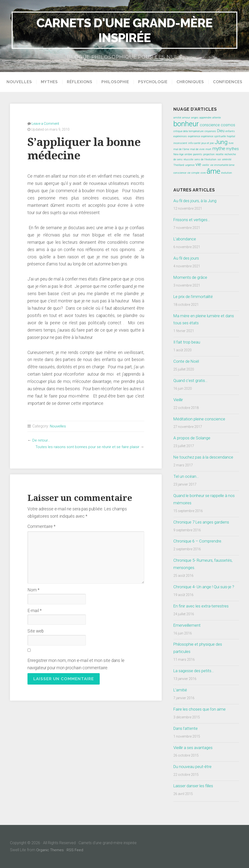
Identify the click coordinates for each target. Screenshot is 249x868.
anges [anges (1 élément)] (195, 118)
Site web (36, 631)
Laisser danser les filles (195, 786)
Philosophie (117, 82)
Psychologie (155, 82)
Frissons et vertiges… (193, 220)
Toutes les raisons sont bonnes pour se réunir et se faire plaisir (86, 447)
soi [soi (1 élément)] (219, 159)
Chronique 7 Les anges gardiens (203, 522)
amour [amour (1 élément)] (186, 118)
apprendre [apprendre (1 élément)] (205, 118)
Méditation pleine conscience (201, 419)
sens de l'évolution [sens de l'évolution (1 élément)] (205, 159)
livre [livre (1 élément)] (231, 143)
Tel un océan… (187, 476)
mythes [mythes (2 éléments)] (232, 149)
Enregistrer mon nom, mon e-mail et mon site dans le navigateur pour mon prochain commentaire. (76, 664)
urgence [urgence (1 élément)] (190, 165)
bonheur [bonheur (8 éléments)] (186, 124)
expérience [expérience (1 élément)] (194, 136)
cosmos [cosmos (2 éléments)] (228, 125)
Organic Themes (50, 850)
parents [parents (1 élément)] (198, 154)
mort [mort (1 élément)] (208, 149)
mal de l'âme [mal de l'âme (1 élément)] (181, 149)
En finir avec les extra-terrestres (203, 606)
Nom (33, 590)
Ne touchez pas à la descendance (205, 457)
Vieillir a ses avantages (194, 748)
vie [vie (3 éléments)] (198, 164)
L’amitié (181, 690)
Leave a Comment (45, 123)
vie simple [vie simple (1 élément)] (193, 173)
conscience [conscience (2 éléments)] (210, 125)
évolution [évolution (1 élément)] (227, 173)
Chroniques (192, 82)
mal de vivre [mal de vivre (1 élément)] (197, 149)
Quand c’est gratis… (191, 380)
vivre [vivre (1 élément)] (203, 173)
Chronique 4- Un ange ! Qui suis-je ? (205, 587)
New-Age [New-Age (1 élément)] (178, 154)
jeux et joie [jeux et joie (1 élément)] (208, 143)
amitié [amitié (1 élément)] (177, 118)
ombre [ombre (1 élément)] (188, 154)
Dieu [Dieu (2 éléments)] (221, 131)
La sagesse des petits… (195, 671)
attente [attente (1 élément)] (217, 118)
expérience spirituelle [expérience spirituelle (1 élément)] (213, 136)
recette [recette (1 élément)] (220, 154)
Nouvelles (18, 82)
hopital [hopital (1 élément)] (231, 136)
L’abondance (185, 239)
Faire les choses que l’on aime (201, 709)
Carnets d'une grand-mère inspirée (124, 30)
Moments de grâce (191, 277)
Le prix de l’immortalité (194, 297)
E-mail (35, 610)
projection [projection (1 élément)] (209, 154)
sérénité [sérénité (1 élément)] (227, 159)
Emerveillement (188, 625)
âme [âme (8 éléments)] (213, 171)
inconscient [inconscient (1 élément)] (180, 143)
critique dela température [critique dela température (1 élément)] (188, 131)
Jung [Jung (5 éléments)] (221, 142)
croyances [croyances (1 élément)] (210, 131)
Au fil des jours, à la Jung (196, 201)
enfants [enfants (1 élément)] (230, 131)
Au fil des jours (187, 258)
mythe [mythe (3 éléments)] (219, 149)
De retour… (41, 440)
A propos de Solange (192, 438)
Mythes (51, 82)
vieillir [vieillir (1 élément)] (206, 165)
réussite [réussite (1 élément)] (188, 159)
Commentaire (41, 526)
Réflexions (81, 82)
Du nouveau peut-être (193, 767)
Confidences (229, 82)
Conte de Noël (187, 361)
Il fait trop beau (187, 342)
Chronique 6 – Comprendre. (198, 541)
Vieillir (179, 400)
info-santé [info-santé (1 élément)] (194, 143)
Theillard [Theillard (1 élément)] (179, 165)
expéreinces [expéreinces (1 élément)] (180, 136)
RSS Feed (76, 850)
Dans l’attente (186, 728)
